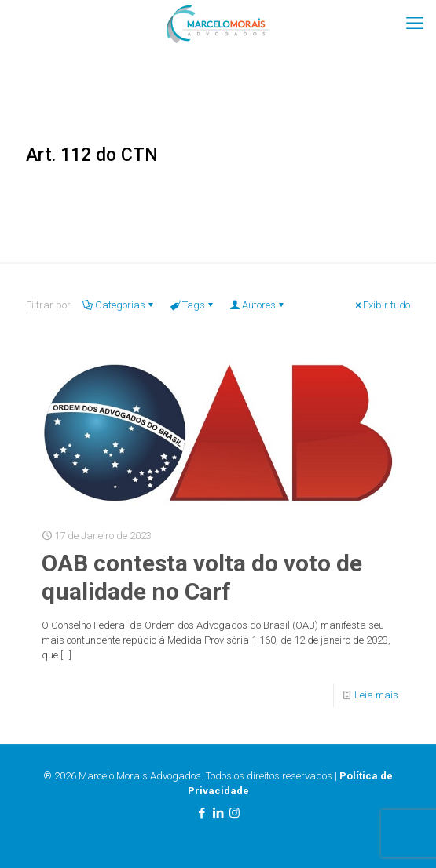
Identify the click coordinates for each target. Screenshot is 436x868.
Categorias (119, 305)
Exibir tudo (381, 305)
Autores (258, 305)
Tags (192, 305)
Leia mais (376, 695)
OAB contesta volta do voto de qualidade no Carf (202, 577)
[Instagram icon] (234, 813)
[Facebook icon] (202, 813)
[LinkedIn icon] (218, 813)
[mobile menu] (415, 24)
